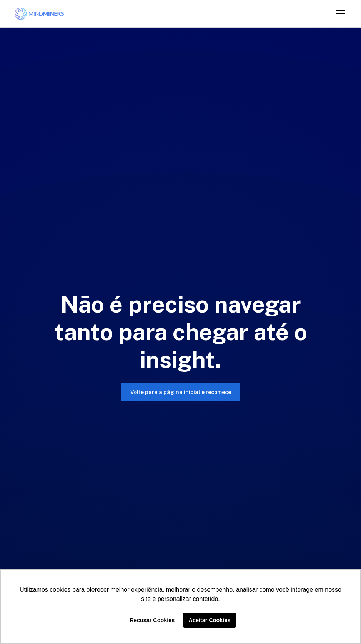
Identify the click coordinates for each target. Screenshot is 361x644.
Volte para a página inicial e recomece (181, 392)
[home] (39, 14)
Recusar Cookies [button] (152, 620)
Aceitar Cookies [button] (210, 620)
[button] (339, 14)
